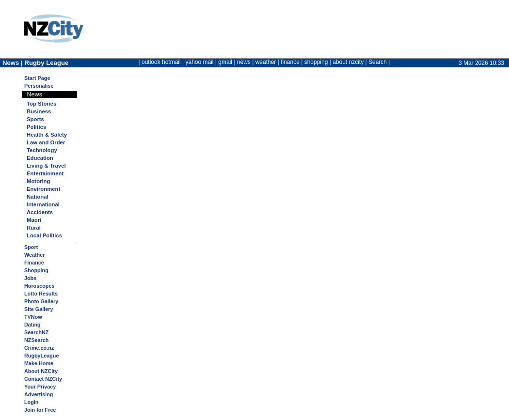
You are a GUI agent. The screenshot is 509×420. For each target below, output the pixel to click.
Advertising (39, 394)
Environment (43, 189)
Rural (34, 228)
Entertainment (45, 173)
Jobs (30, 278)
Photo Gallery (41, 301)
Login (31, 402)
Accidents (40, 212)
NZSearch (36, 340)
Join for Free (40, 410)
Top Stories (41, 104)
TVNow (33, 317)
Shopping (36, 270)
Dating (32, 325)
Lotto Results (41, 294)
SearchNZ (36, 332)
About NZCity (41, 371)
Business (39, 111)
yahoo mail (200, 62)
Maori (34, 220)
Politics (36, 127)
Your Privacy (40, 387)
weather (266, 62)
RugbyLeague (41, 356)
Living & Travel (46, 166)
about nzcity (348, 62)
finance (290, 62)
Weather (34, 255)
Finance (34, 263)
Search (378, 62)
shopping (316, 62)
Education (40, 158)
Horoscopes (39, 286)
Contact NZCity (43, 379)
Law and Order (46, 142)
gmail (225, 62)
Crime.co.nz (39, 348)
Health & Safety (47, 135)
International (43, 204)
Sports (35, 119)
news (244, 62)
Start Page (37, 78)
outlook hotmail (161, 62)
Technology (42, 150)
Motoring (38, 181)
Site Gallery (39, 309)
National (38, 197)
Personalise (39, 86)
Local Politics (44, 235)
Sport (31, 247)
